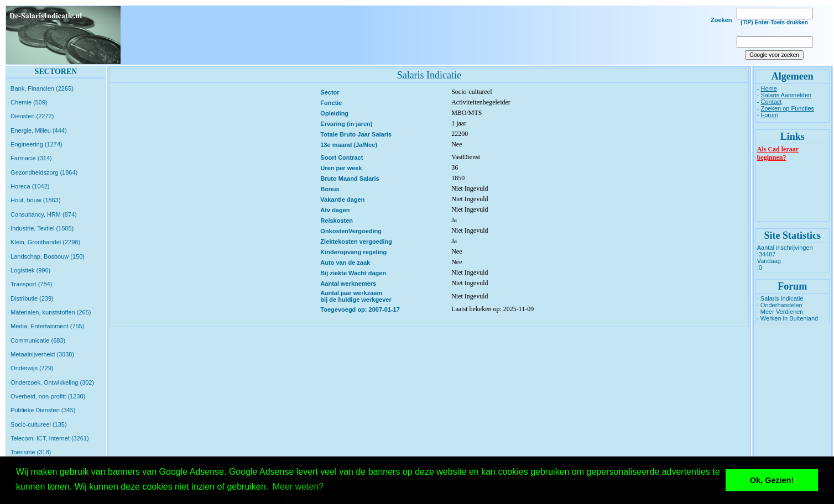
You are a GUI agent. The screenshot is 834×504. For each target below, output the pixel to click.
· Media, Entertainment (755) (46, 326)
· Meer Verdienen (780, 312)
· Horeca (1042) (28, 186)
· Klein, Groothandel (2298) (44, 242)
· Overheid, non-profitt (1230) (46, 396)
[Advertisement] (425, 35)
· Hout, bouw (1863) (34, 200)
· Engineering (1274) (35, 144)
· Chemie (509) (27, 102)
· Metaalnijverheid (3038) (41, 354)
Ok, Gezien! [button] (772, 480)
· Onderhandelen (780, 305)
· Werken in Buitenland (788, 318)
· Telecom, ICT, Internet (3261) (48, 438)
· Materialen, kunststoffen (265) (49, 312)
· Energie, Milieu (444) (37, 130)
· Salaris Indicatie (780, 298)
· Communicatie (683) (36, 340)
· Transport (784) (30, 284)
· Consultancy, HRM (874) (42, 214)
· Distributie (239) (30, 298)
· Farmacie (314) (30, 158)
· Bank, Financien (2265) (40, 88)
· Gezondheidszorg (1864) (42, 172)
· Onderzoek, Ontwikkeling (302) (51, 382)
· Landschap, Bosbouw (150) (46, 256)
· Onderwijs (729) (30, 368)
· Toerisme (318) (29, 452)
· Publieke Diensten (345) (41, 410)
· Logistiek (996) (29, 270)
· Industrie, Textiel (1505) (40, 228)
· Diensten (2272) (30, 116)
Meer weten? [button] (298, 487)
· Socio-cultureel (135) (37, 424)
